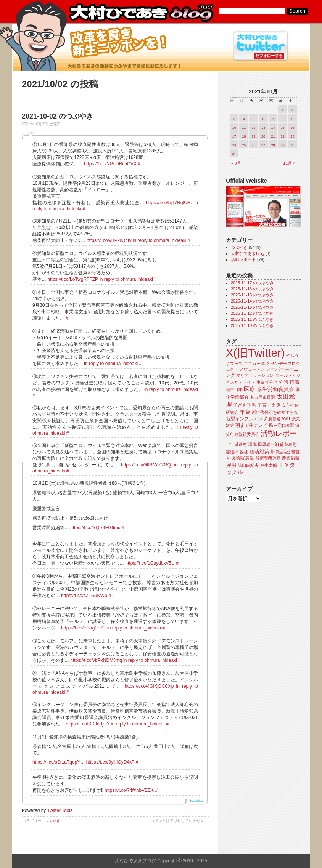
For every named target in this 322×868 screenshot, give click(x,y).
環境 (253, 444)
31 (234, 154)
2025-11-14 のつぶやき (252, 301)
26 (254, 145)
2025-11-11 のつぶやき (252, 319)
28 (273, 145)
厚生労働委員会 (275, 389)
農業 (286, 458)
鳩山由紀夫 (248, 465)
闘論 (296, 458)
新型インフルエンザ (246, 419)
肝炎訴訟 (280, 452)
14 (273, 128)
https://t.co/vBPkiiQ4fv (109, 240)
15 (283, 128)
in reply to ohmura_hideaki (160, 240)
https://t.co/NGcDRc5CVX (110, 164)
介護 (284, 382)
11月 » (289, 163)
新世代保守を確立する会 (275, 412)
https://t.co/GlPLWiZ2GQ (146, 465)
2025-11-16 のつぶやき (252, 289)
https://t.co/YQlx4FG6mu (95, 528)
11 (244, 128)
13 (263, 128)
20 (263, 136)
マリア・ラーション (255, 375)
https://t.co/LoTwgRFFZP (73, 279)
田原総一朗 (268, 444)
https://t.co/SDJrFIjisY (88, 724)
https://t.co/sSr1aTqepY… (59, 762)
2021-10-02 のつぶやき (57, 116)
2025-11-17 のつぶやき (252, 283)
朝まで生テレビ (251, 425)
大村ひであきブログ (141, 13)
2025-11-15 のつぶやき (252, 295)
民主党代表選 (282, 425)
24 (234, 145)
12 (254, 128)
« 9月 (236, 163)
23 (292, 136)
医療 (250, 389)
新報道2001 (279, 419)
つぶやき (52, 821)
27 (263, 145)
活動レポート (243, 259)
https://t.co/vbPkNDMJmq (96, 660)
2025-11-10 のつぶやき (252, 325)
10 (234, 128)
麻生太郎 (269, 465)
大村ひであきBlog (248, 253)
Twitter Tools (60, 810)
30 (292, 145)
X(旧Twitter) (255, 353)
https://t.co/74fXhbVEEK (129, 790)
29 (283, 145)
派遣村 (241, 444)
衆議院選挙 (243, 458)
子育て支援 (269, 405)
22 (283, 136)
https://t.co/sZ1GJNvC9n (86, 596)
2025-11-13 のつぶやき (252, 307)
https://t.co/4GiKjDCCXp (149, 686)
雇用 (231, 465)
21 (273, 136)
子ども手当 (245, 405)
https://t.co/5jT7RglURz (169, 203)
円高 (295, 382)
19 (254, 136)
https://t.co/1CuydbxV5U (150, 563)
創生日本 (234, 389)
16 (292, 128)
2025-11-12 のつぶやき (252, 313)
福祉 (244, 452)
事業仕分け (267, 382)
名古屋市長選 (262, 397)
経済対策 (259, 452)
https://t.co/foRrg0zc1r (83, 628)
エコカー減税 (256, 364)
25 (244, 145)
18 (244, 136)
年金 (245, 412)
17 (234, 136)
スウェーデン (252, 369)
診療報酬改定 (268, 458)
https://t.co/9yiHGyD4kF (110, 762)
